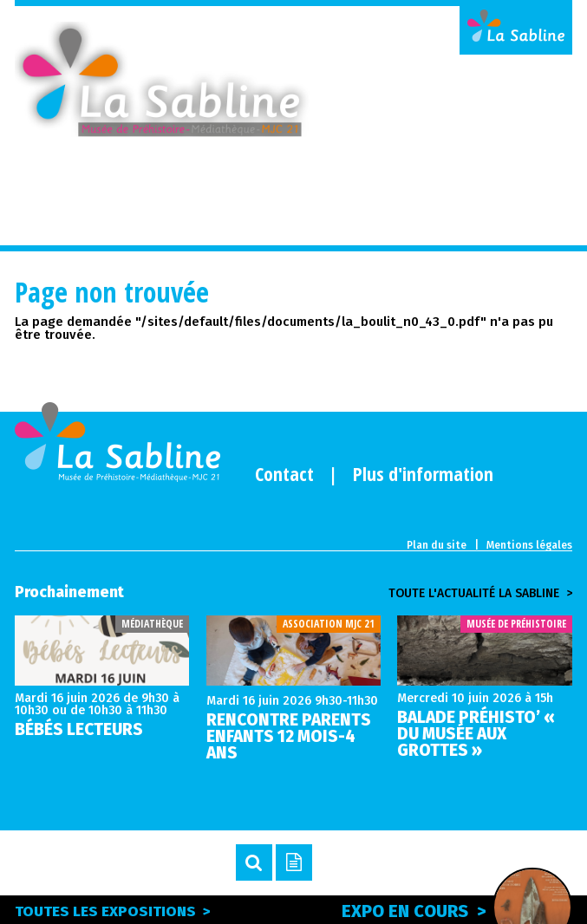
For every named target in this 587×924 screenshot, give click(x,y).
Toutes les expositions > (113, 911)
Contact (284, 473)
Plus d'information (423, 473)
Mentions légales (529, 545)
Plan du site (437, 545)
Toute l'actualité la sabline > (480, 594)
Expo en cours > (457, 908)
